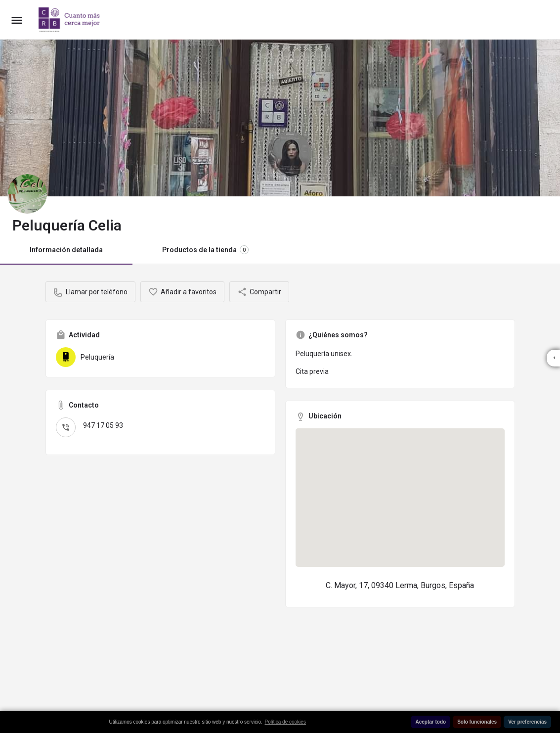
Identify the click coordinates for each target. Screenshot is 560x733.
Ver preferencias (527, 722)
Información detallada (66, 250)
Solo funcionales (477, 722)
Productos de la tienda (205, 250)
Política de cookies (285, 722)
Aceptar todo (431, 722)
